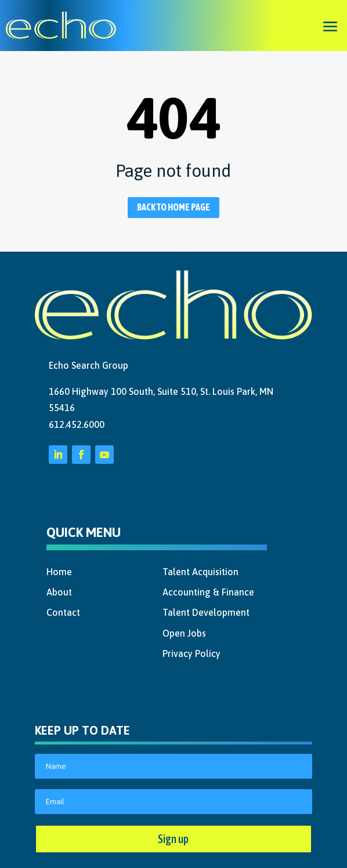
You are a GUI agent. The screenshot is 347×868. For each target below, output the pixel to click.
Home (59, 572)
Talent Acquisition (200, 572)
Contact (63, 612)
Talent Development (206, 612)
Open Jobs (184, 633)
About (59, 592)
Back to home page (173, 207)
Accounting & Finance (208, 592)
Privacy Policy (191, 653)
